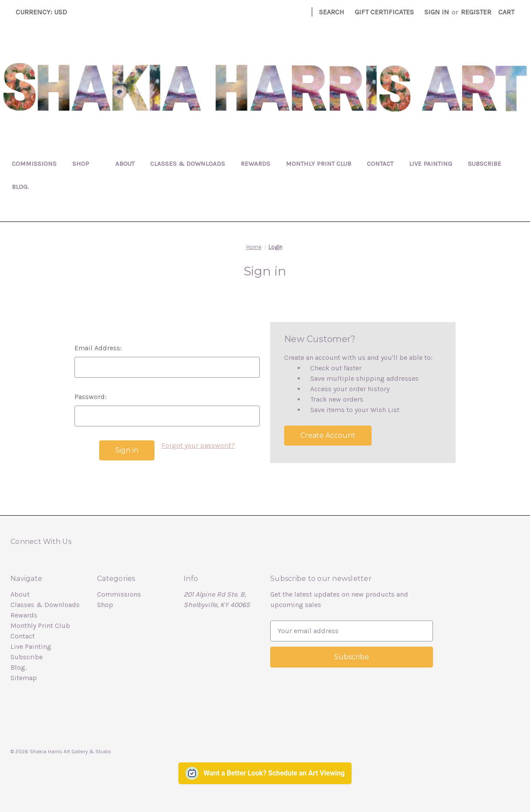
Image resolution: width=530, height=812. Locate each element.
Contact (380, 164)
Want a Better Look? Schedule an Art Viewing (274, 773)
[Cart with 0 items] (506, 12)
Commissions (34, 164)
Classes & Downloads (188, 164)
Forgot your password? (198, 445)
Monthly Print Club (319, 164)
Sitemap (24, 678)
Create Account (328, 435)
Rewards (255, 164)
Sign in (437, 12)
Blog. (20, 187)
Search (332, 12)
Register (476, 12)
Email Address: (98, 348)
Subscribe (485, 164)
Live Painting (431, 164)
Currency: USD (44, 12)
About (125, 164)
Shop (86, 164)
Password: (91, 397)
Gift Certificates (384, 12)
